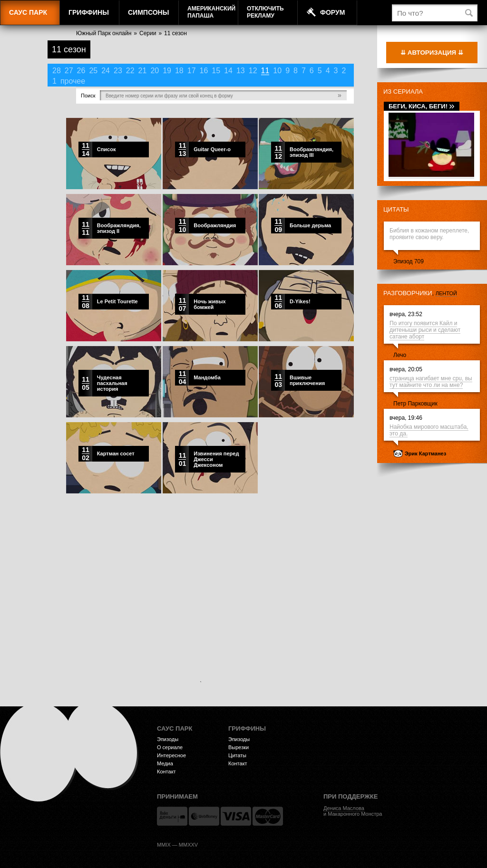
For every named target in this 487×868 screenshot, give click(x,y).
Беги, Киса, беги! (422, 106)
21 (143, 71)
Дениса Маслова (344, 808)
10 (277, 71)
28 (57, 71)
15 (216, 71)
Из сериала (403, 92)
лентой (446, 293)
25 (93, 71)
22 (130, 71)
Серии (148, 33)
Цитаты (396, 209)
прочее (73, 81)
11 (265, 71)
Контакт (166, 772)
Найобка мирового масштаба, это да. (429, 430)
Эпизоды (168, 739)
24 (106, 71)
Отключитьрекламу (265, 12)
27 (69, 71)
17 (192, 71)
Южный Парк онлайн (104, 33)
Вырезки (239, 747)
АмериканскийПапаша (211, 12)
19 (167, 71)
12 (253, 71)
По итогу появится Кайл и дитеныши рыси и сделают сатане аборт (425, 330)
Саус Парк (28, 12)
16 (204, 71)
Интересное (171, 755)
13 (241, 71)
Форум (332, 12)
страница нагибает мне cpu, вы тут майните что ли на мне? (431, 382)
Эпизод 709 (409, 261)
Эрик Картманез (425, 453)
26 (81, 71)
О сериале (170, 747)
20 (155, 71)
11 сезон (175, 33)
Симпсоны (148, 12)
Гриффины (89, 12)
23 (118, 71)
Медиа (165, 763)
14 (228, 71)
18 (179, 71)
